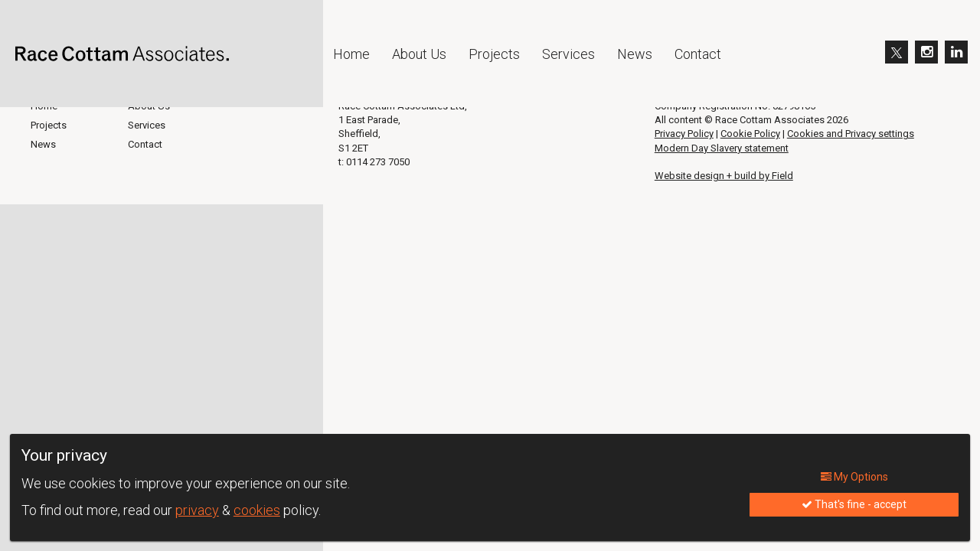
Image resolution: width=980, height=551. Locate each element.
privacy (197, 510)
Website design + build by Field (724, 176)
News (635, 54)
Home (351, 54)
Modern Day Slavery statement (722, 148)
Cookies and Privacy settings (851, 134)
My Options (854, 477)
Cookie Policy (750, 134)
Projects (494, 54)
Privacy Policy (684, 134)
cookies (257, 510)
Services (568, 54)
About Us (419, 54)
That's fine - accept (854, 504)
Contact (698, 54)
